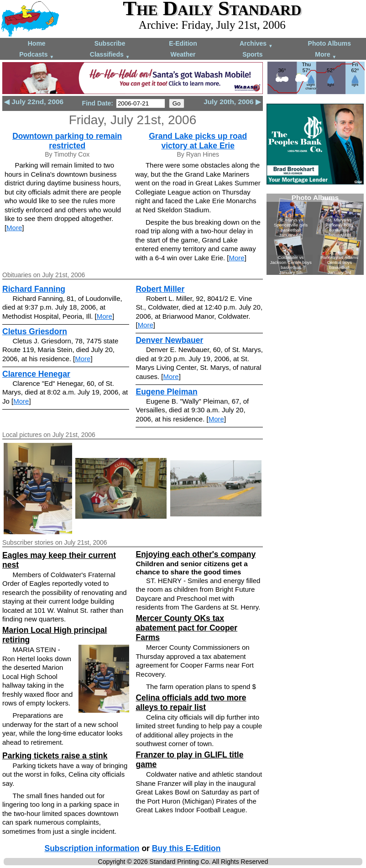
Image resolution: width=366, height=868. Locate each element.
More (326, 55)
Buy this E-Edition (186, 848)
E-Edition (183, 43)
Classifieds (110, 55)
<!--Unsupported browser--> (315, 234)
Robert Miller (160, 289)
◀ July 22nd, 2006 (34, 102)
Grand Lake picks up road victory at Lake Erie (198, 141)
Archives (256, 44)
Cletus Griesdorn (35, 331)
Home (37, 43)
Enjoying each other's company (196, 554)
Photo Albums (329, 43)
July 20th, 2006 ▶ (232, 102)
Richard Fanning (34, 289)
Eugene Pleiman (166, 392)
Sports (252, 54)
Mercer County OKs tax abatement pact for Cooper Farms (186, 628)
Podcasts (37, 55)
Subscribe (110, 43)
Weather (183, 54)
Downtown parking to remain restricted (67, 141)
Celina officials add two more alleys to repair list (191, 702)
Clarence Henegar (36, 374)
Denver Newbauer (169, 340)
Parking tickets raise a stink (55, 756)
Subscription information (92, 848)
